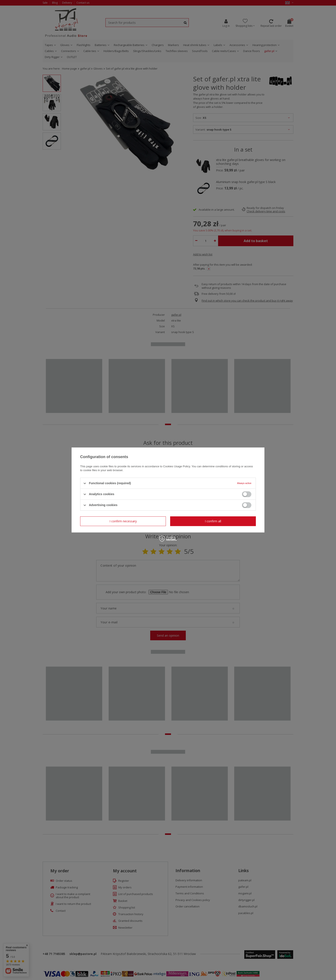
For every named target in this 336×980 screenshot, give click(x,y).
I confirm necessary (123, 521)
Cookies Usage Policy (176, 466)
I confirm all (213, 521)
